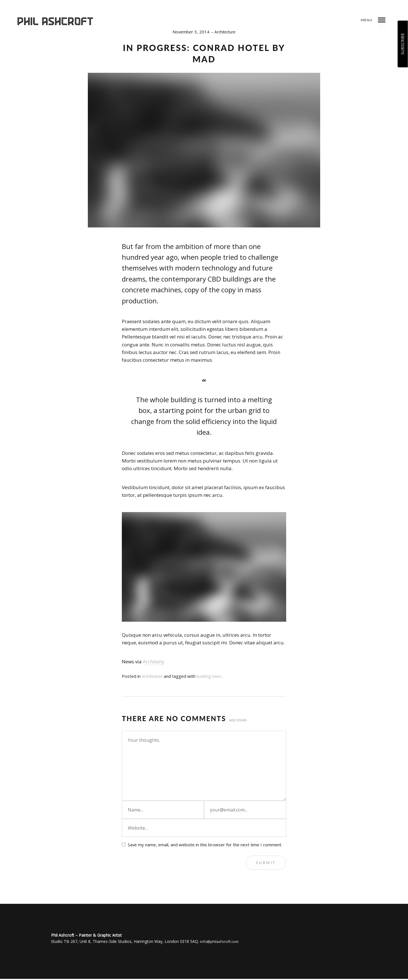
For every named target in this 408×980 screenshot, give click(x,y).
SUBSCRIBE (402, 44)
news (221, 676)
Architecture (225, 32)
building (207, 676)
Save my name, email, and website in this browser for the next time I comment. (205, 845)
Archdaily (154, 662)
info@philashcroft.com (221, 942)
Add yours (239, 720)
